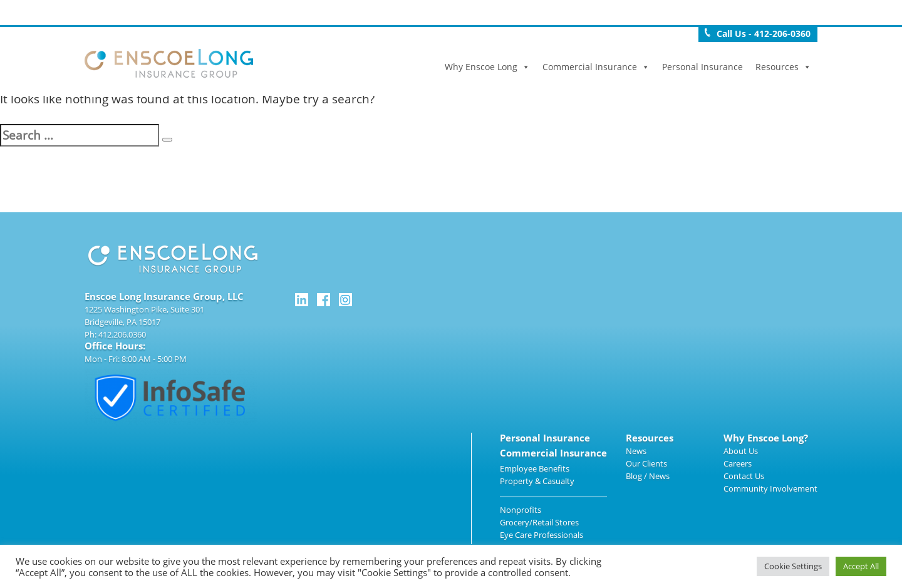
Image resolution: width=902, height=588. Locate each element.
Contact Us (744, 476)
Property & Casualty (537, 481)
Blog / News (648, 476)
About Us (741, 451)
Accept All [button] (861, 566)
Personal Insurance (702, 67)
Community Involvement (770, 488)
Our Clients (646, 463)
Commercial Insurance (596, 67)
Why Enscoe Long (487, 67)
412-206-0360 (782, 34)
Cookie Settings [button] (793, 566)
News (636, 451)
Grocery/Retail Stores (539, 522)
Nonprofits (521, 510)
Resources (783, 67)
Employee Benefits (535, 468)
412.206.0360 (122, 334)
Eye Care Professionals (542, 535)
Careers (738, 463)
